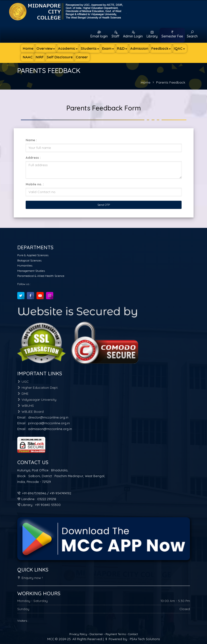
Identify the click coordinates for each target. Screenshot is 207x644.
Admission (139, 48)
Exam (108, 48)
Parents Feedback (171, 82)
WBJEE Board (30, 412)
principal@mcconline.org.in (49, 423)
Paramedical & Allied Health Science (41, 276)
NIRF (40, 57)
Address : (33, 158)
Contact (133, 634)
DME (23, 394)
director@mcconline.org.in (48, 417)
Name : (31, 140)
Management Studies (31, 271)
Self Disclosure (60, 57)
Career (82, 57)
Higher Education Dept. (38, 388)
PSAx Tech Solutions (145, 639)
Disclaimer (97, 634)
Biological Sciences (29, 260)
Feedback (161, 48)
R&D (122, 48)
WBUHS (26, 406)
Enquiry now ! (30, 578)
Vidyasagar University (37, 400)
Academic (68, 48)
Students (90, 48)
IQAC (179, 48)
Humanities (25, 265)
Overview (46, 48)
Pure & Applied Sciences (33, 255)
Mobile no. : (35, 184)
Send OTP (104, 205)
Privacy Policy (79, 634)
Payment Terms (116, 634)
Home (28, 48)
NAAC (28, 57)
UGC (23, 382)
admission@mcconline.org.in (50, 429)
